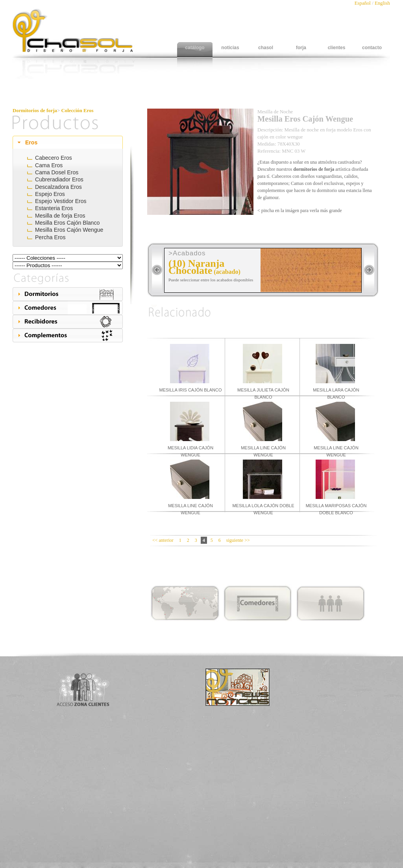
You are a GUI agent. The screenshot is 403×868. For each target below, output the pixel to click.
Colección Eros (78, 111)
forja (301, 48)
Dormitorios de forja (35, 111)
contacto (372, 48)
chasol (266, 48)
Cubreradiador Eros (59, 179)
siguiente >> (238, 540)
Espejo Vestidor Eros (61, 201)
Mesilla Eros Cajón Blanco (67, 223)
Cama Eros (49, 165)
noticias (230, 48)
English (382, 3)
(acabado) (227, 272)
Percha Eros (50, 237)
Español (363, 3)
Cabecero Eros (54, 158)
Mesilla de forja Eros (60, 216)
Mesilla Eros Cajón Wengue (69, 230)
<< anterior (163, 540)
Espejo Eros (50, 194)
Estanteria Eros (54, 208)
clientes (337, 48)
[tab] (68, 142)
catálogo (195, 48)
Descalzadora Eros (58, 187)
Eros (31, 142)
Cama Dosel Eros (57, 172)
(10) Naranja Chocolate (196, 267)
